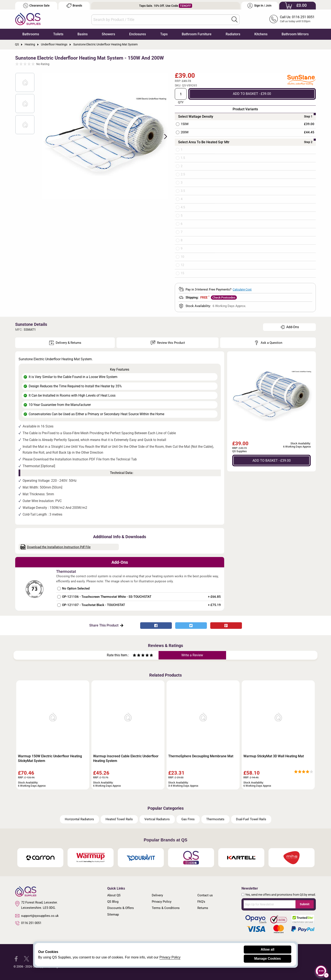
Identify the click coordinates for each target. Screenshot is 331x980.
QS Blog (113, 902)
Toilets (58, 34)
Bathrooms (31, 34)
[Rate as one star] (134, 656)
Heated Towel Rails (119, 819)
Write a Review (192, 655)
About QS (114, 895)
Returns (203, 908)
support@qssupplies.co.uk (37, 916)
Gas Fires (188, 819)
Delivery (157, 895)
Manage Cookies (267, 959)
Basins (83, 34)
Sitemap (113, 914)
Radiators (233, 34)
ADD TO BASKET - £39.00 (252, 94)
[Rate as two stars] (137, 656)
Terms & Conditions (166, 908)
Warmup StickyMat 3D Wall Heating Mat (274, 756)
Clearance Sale (36, 6)
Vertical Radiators (157, 819)
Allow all (268, 949)
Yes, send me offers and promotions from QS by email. (281, 895)
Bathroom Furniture (197, 34)
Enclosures (138, 34)
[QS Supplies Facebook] (16, 959)
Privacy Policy (162, 902)
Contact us (205, 895)
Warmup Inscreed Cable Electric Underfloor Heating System (126, 758)
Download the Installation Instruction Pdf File (56, 547)
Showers (108, 34)
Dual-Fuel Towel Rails (251, 819)
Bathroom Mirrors (295, 34)
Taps (164, 34)
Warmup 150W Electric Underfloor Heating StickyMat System (50, 758)
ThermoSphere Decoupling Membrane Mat (201, 756)
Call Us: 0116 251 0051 (297, 17)
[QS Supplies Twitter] (26, 959)
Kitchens (261, 34)
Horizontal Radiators (79, 819)
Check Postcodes (224, 298)
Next (163, 136)
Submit (305, 904)
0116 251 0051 (28, 923)
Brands (74, 6)
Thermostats (215, 819)
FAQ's (201, 902)
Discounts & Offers (121, 908)
